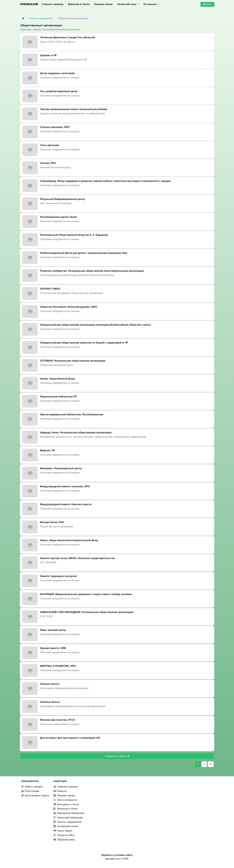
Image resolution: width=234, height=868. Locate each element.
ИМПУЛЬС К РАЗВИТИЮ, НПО (58, 666)
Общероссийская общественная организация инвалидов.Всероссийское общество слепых (96, 325)
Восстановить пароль (35, 796)
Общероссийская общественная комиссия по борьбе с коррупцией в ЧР (84, 343)
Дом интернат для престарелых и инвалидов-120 (70, 738)
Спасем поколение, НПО (55, 127)
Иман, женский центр (53, 630)
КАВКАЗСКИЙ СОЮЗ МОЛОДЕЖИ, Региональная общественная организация (87, 612)
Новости (60, 791)
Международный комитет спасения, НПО (65, 486)
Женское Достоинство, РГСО (58, 720)
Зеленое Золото (50, 684)
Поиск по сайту (64, 835)
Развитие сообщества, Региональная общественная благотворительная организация (92, 271)
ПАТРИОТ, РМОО (50, 289)
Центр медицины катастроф (57, 73)
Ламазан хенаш (103, 4)
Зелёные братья (50, 702)
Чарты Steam (63, 831)
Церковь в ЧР (48, 55)
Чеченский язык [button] (127, 4)
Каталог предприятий (41, 18)
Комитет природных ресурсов (58, 576)
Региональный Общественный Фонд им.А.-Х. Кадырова (74, 235)
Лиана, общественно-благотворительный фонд (69, 540)
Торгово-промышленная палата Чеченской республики (74, 109)
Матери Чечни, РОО (52, 522)
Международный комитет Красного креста (66, 504)
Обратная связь (64, 840)
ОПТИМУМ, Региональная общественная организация (73, 361)
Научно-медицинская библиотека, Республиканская (72, 414)
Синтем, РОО (48, 163)
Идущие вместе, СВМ (53, 648)
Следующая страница (117, 756)
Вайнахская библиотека (69, 813)
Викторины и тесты (66, 804)
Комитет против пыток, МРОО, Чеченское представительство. (78, 558)
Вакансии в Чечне (79, 4)
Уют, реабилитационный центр (59, 91)
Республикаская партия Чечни (59, 217)
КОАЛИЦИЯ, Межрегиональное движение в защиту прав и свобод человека (86, 594)
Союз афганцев (50, 145)
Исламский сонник (66, 826)
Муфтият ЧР (48, 450)
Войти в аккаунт (32, 787)
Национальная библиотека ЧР (58, 397)
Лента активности (65, 800)
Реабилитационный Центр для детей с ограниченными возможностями (84, 253)
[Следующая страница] (204, 764)
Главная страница (53, 4)
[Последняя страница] (210, 764)
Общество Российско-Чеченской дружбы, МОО (69, 307)
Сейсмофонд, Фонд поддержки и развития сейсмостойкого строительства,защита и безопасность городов (105, 181)
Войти (207, 4)
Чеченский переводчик (68, 818)
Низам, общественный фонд (57, 379)
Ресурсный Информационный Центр (62, 199)
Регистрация (30, 791)
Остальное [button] (150, 4)
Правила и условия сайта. (117, 855)
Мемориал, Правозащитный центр (61, 468)
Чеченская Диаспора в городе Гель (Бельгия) (68, 37)
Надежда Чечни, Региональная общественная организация (76, 433)
